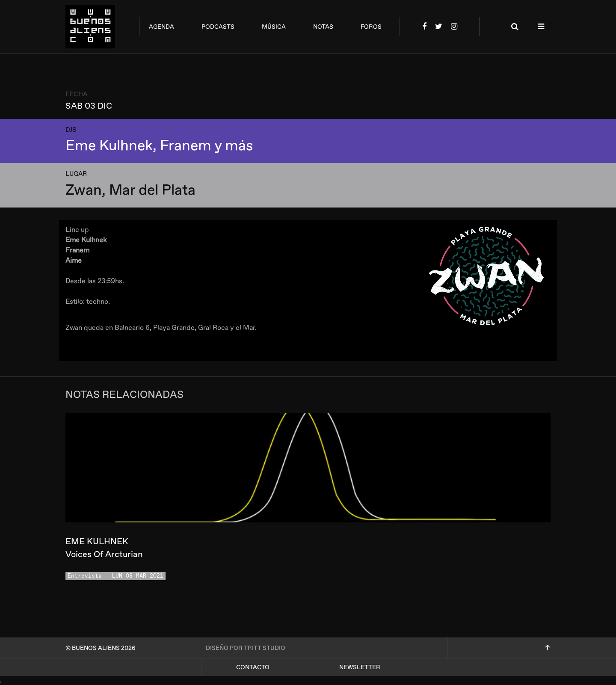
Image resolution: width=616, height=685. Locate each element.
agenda (161, 27)
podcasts (218, 27)
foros (371, 27)
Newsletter (360, 667)
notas (323, 27)
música (274, 27)
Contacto (253, 667)
